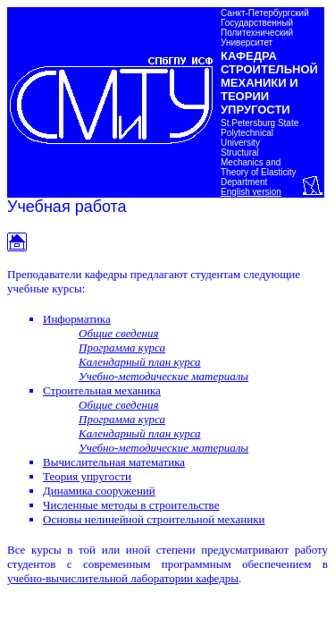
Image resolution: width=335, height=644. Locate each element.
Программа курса (122, 347)
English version (251, 192)
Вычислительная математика (114, 462)
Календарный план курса (140, 362)
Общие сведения (119, 333)
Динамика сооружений (99, 491)
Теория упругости (87, 476)
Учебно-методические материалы (163, 376)
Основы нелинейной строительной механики (154, 519)
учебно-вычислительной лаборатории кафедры (123, 578)
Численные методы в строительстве (131, 505)
